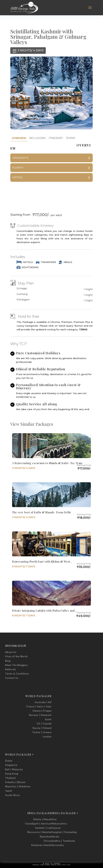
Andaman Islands (41, 845)
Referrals (11, 669)
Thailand (10, 778)
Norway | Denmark (40, 715)
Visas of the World (16, 656)
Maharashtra (59, 824)
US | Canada (44, 724)
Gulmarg (22, 294)
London (47, 737)
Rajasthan (46, 837)
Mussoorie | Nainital (39, 832)
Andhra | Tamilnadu (63, 841)
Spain (48, 719)
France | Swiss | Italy (39, 706)
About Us (11, 652)
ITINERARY (56, 138)
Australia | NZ (43, 702)
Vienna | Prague (42, 711)
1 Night (88, 289)
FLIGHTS (18, 168)
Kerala (55, 837)
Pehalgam (23, 300)
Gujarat (56, 828)
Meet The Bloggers (17, 665)
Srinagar (22, 288)
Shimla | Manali (42, 819)
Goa (54, 819)
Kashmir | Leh (43, 828)
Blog (8, 661)
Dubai (9, 761)
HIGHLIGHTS (21, 158)
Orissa (48, 841)
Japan (9, 791)
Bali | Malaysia (14, 769)
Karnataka (58, 845)
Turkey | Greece (42, 732)
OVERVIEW (19, 138)
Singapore (11, 765)
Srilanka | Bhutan (15, 782)
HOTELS (18, 177)
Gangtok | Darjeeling (64, 832)
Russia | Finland (42, 728)
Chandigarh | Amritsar (38, 824)
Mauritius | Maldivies (18, 786)
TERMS (70, 138)
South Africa (13, 795)
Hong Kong (12, 774)
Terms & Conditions (17, 674)
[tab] (19, 138)
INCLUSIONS (37, 138)
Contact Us (12, 678)
